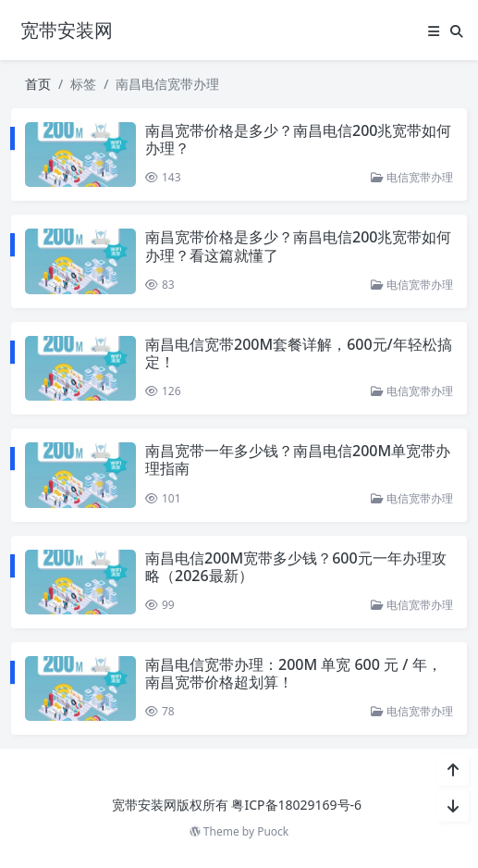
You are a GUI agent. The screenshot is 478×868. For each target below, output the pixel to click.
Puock (273, 831)
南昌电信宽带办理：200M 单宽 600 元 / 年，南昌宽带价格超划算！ (294, 673)
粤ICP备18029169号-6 (296, 805)
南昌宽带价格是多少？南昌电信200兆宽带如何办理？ (298, 139)
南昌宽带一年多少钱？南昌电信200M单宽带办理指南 (298, 459)
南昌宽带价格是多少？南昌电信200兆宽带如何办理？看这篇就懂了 (298, 246)
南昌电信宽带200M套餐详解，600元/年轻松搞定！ (299, 353)
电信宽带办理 (412, 177)
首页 (38, 84)
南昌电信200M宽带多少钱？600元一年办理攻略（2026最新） (296, 567)
